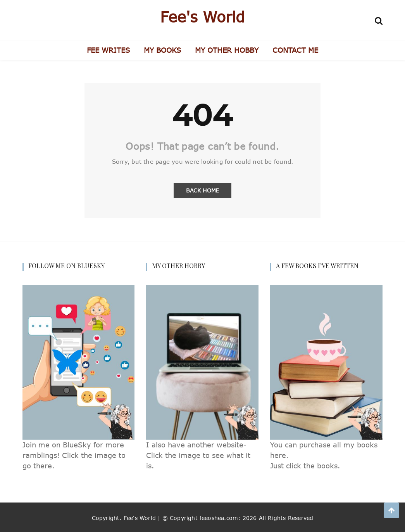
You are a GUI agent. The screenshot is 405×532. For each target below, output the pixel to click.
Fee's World (202, 17)
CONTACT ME (295, 50)
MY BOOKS (162, 50)
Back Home (202, 190)
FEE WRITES (108, 50)
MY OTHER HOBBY (227, 50)
